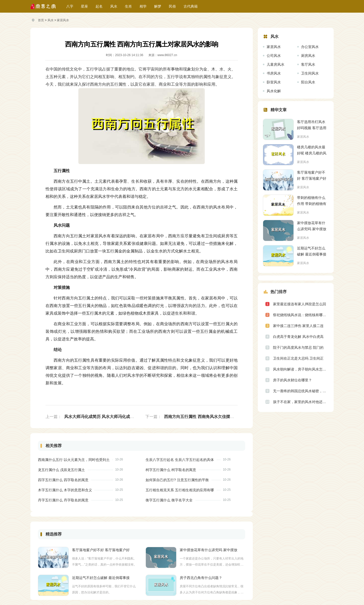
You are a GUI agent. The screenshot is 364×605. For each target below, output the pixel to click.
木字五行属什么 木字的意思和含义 (65, 490)
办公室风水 (310, 47)
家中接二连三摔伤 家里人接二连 (298, 326)
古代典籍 (191, 6)
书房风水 (274, 73)
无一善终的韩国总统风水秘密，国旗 (301, 391)
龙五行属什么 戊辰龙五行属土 (61, 470)
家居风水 (63, 20)
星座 (84, 6)
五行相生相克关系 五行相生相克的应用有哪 (180, 490)
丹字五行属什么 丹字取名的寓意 (63, 500)
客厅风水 (308, 64)
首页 (41, 20)
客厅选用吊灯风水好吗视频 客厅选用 (312, 125)
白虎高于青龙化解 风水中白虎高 (298, 337)
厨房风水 (308, 56)
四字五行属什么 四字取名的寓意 (63, 480)
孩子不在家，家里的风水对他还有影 (301, 402)
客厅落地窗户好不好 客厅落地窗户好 (101, 550)
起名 (99, 6)
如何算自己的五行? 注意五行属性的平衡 (177, 480)
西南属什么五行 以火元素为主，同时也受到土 (74, 460)
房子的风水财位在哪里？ (292, 380)
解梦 (158, 6)
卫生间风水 (310, 73)
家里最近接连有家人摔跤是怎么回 (300, 304)
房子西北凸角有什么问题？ (201, 578)
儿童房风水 (276, 64)
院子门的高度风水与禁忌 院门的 (298, 347)
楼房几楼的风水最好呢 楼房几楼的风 (312, 150)
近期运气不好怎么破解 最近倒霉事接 (101, 578)
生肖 (128, 6)
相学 (143, 6)
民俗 (172, 6)
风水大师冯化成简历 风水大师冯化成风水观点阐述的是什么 (117, 417)
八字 (70, 6)
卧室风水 (274, 82)
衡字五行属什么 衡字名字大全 (169, 500)
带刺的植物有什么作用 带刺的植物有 (312, 201)
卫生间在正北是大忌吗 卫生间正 (298, 358)
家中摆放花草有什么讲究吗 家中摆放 (209, 550)
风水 (114, 6)
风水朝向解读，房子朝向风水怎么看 (301, 369)
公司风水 (274, 56)
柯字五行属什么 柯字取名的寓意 (171, 470)
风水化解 (274, 91)
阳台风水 (308, 82)
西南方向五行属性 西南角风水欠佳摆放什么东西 (207, 417)
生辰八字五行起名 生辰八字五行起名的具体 (180, 460)
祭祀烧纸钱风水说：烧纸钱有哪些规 (301, 315)
